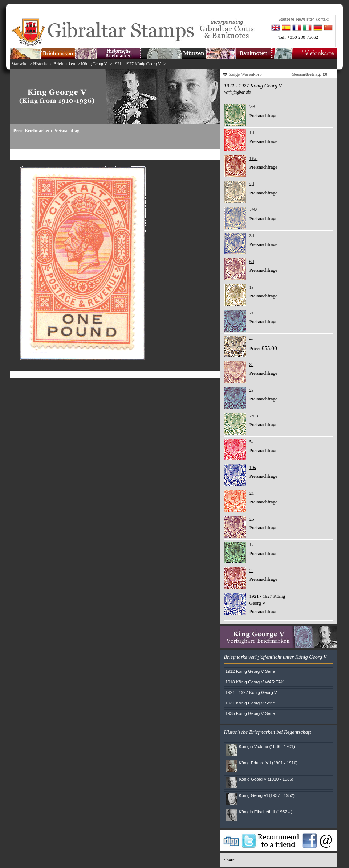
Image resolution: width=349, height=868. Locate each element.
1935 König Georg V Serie (250, 713)
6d (252, 261)
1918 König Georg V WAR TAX (255, 682)
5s (252, 442)
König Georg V (94, 64)
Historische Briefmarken (54, 64)
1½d (254, 158)
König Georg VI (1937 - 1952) (267, 795)
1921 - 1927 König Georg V (137, 64)
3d (252, 236)
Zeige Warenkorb (245, 74)
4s (252, 339)
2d (252, 184)
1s (252, 287)
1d (252, 133)
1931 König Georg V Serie (250, 703)
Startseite (20, 64)
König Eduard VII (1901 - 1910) (268, 763)
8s (252, 364)
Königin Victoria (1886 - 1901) (267, 746)
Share (230, 860)
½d (252, 107)
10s (253, 467)
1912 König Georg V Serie (250, 671)
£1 (252, 493)
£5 (252, 519)
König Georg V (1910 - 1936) (266, 779)
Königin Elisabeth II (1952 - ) (266, 812)
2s (252, 313)
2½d (254, 210)
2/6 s (254, 416)
